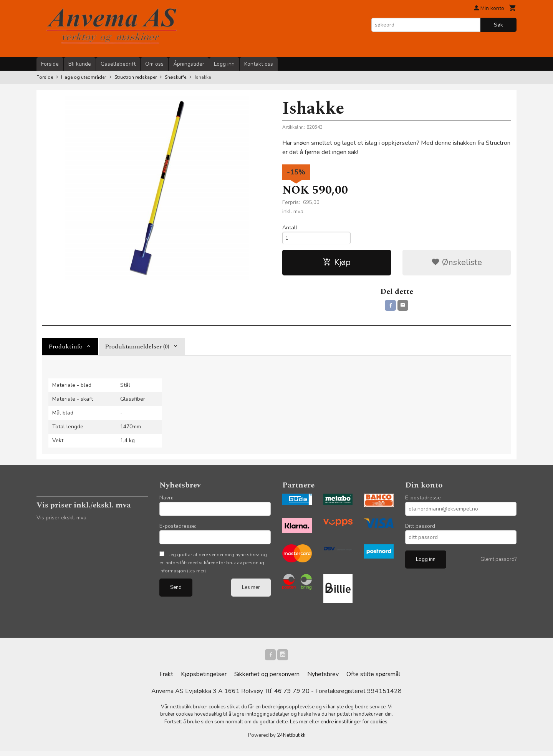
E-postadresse (423, 502)
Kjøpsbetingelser (204, 679)
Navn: (166, 502)
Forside (50, 64)
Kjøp (337, 265)
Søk (498, 25)
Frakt (166, 679)
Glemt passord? (498, 563)
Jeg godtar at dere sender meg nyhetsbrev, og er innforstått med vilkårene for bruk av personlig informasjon (213, 567)
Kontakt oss (259, 64)
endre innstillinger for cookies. (355, 727)
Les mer (251, 591)
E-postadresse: (178, 530)
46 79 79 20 (292, 696)
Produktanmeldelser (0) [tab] (137, 350)
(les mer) (196, 575)
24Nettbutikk (291, 741)
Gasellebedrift (118, 64)
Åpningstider (189, 64)
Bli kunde (80, 64)
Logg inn (224, 64)
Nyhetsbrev (323, 679)
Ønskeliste (457, 265)
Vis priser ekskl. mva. (62, 521)
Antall (290, 228)
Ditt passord (420, 530)
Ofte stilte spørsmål (373, 679)
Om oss (154, 64)
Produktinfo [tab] (65, 350)
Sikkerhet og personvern (267, 679)
